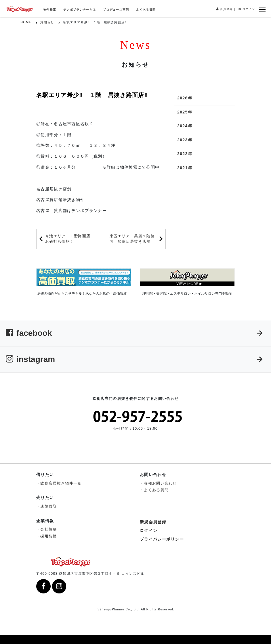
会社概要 (48, 529)
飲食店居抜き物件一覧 (61, 483)
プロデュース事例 (116, 10)
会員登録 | (226, 9)
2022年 (185, 154)
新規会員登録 (153, 522)
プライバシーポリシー (162, 539)
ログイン (247, 9)
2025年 (185, 112)
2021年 (185, 168)
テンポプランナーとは (80, 10)
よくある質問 (146, 10)
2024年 (185, 126)
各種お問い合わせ (160, 483)
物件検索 (50, 10)
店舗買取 (48, 506)
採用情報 (48, 536)
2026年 (185, 98)
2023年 (185, 140)
